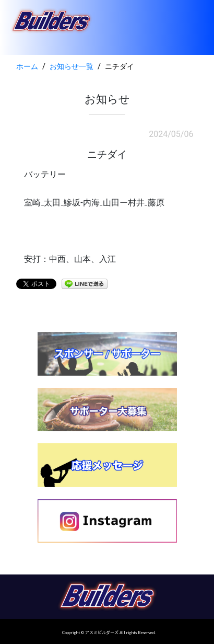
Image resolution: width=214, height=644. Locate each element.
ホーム (27, 67)
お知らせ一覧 (72, 67)
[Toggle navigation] (192, 27)
